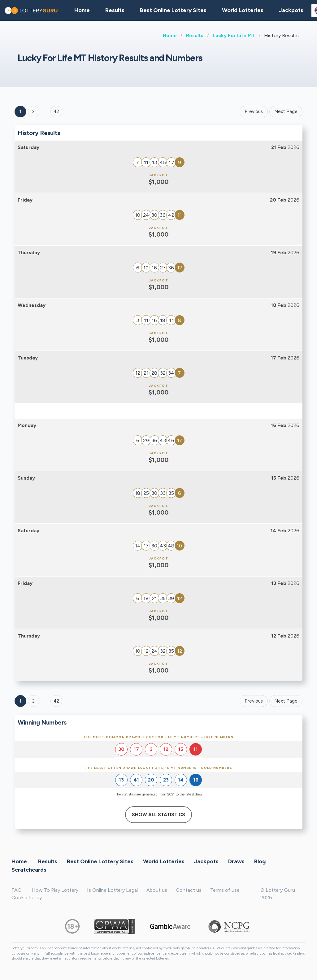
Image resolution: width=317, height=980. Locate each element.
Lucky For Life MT (234, 35)
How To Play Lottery (55, 890)
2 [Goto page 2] (33, 111)
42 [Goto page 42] (56, 701)
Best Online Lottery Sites (173, 10)
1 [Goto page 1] (20, 111)
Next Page (286, 111)
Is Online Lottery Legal (112, 890)
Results (195, 35)
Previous (254, 111)
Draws (236, 861)
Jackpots (291, 10)
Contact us (189, 890)
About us (157, 890)
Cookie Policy (27, 897)
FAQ (17, 890)
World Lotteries (243, 10)
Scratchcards (29, 869)
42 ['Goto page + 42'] (56, 111)
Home (170, 35)
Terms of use (225, 890)
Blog (260, 861)
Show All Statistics (158, 815)
